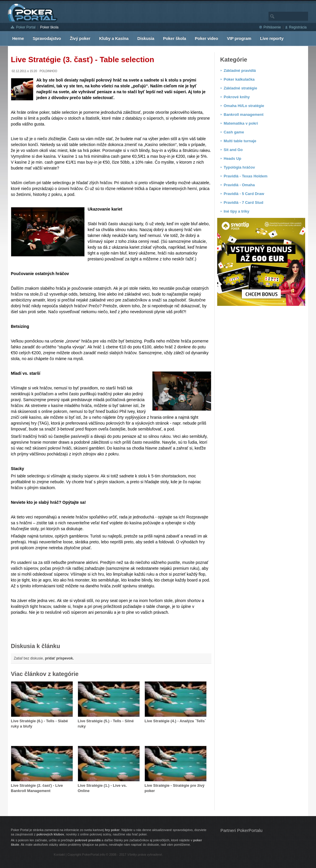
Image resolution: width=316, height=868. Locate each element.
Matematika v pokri (241, 123)
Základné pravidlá (240, 71)
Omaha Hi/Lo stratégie (244, 106)
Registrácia (298, 27)
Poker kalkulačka (239, 79)
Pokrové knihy (237, 97)
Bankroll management (244, 115)
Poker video (207, 38)
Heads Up (232, 158)
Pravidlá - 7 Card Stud (243, 202)
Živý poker (80, 38)
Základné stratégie (240, 88)
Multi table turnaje (240, 141)
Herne (18, 38)
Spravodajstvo (47, 38)
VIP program (239, 38)
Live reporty (272, 38)
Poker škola (49, 27)
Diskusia (146, 38)
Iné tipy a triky (236, 211)
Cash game (234, 132)
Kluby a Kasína (114, 38)
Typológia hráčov (239, 167)
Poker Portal (26, 27)
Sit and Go (233, 150)
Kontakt (59, 855)
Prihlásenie (272, 27)
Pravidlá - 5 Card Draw (244, 194)
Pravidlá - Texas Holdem (246, 176)
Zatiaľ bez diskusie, (44, 658)
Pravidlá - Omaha (239, 185)
